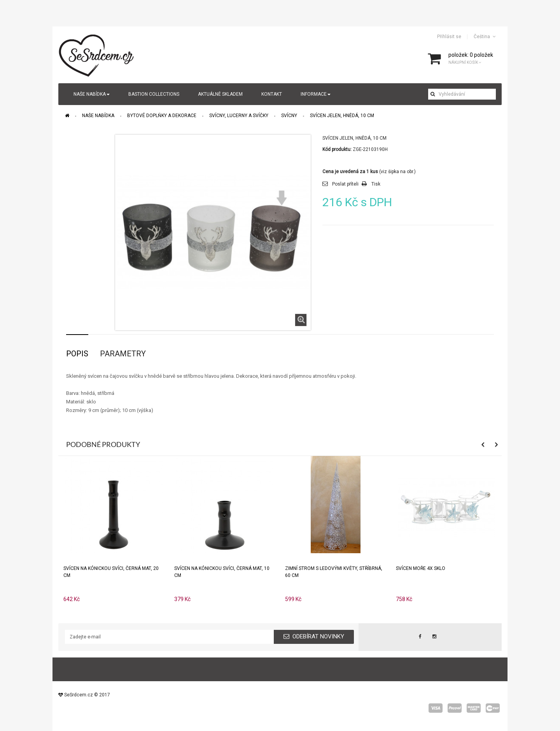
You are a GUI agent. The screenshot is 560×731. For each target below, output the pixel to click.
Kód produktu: (337, 149)
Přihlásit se (449, 37)
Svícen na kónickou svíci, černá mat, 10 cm (222, 572)
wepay (493, 708)
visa (436, 708)
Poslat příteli (345, 184)
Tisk (376, 184)
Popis (77, 354)
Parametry (123, 354)
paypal (455, 708)
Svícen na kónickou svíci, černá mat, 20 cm (111, 572)
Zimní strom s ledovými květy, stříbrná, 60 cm (334, 572)
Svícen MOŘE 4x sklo (421, 568)
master (474, 708)
